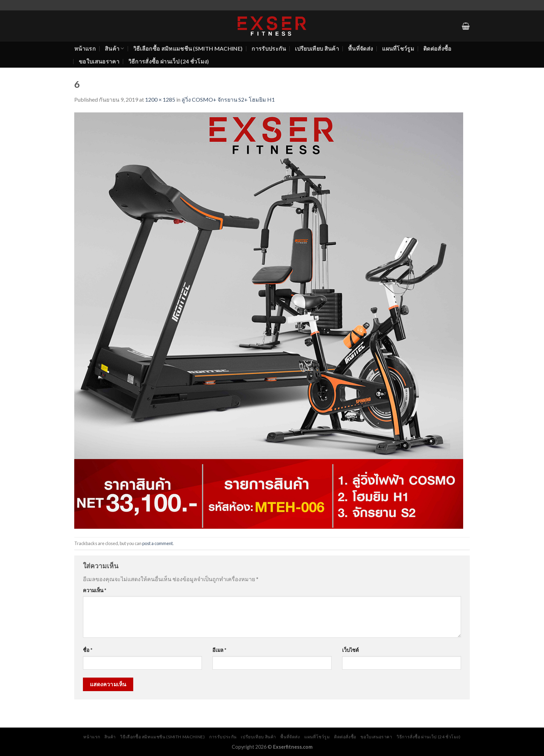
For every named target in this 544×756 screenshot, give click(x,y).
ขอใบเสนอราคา (99, 61)
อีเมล (219, 650)
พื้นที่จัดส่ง (360, 48)
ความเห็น (95, 590)
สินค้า (114, 49)
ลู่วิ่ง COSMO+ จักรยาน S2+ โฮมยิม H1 (228, 99)
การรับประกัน (269, 48)
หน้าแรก (85, 48)
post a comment (158, 543)
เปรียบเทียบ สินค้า (317, 48)
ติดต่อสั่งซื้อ (437, 48)
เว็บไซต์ (350, 650)
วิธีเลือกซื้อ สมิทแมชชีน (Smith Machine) (188, 48)
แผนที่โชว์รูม (398, 48)
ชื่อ (88, 650)
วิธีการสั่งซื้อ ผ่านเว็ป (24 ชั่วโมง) (169, 61)
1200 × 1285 (160, 99)
